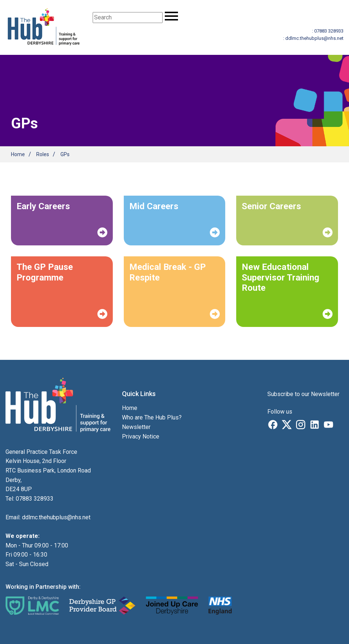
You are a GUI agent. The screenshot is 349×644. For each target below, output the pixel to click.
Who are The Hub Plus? (152, 417)
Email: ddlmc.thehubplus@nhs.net (48, 517)
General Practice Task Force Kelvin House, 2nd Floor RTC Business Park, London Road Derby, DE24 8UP (48, 470)
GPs (65, 154)
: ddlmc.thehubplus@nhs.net (313, 38)
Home (18, 154)
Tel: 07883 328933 (29, 499)
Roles (43, 154)
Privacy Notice (141, 436)
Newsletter (136, 427)
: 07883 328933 (328, 31)
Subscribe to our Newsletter (303, 394)
